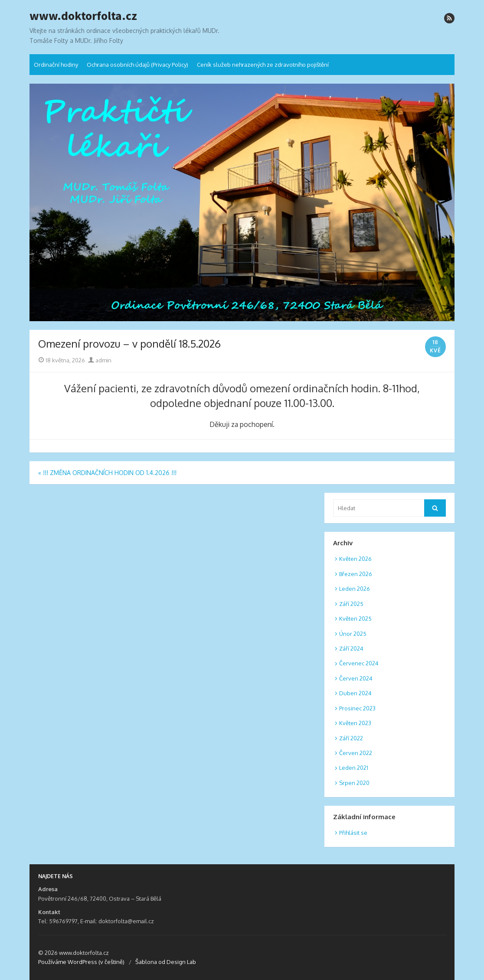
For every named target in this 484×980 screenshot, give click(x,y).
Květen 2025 (355, 619)
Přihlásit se (353, 833)
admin (100, 360)
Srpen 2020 (354, 783)
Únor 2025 (353, 634)
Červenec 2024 (359, 663)
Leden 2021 (354, 768)
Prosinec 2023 (357, 708)
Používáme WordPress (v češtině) (81, 962)
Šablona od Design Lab (166, 962)
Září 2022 (351, 738)
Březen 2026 (356, 574)
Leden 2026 (355, 589)
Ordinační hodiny (56, 65)
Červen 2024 (356, 678)
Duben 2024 (355, 693)
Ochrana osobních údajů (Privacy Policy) (137, 65)
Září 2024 (351, 648)
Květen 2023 (355, 723)
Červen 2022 (356, 753)
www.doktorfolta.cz (83, 16)
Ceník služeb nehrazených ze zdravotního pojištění (263, 65)
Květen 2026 (355, 559)
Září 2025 (351, 604)
